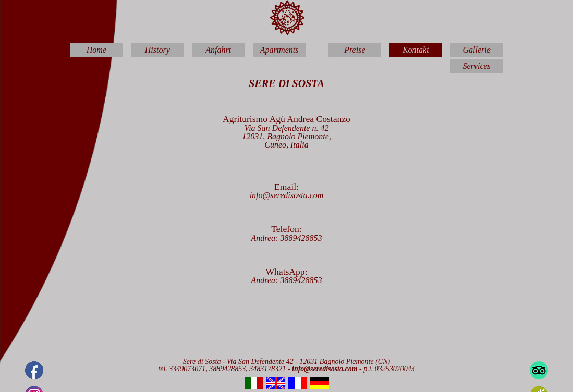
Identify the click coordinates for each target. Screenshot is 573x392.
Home (96, 50)
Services (477, 66)
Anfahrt (218, 50)
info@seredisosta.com (287, 195)
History (157, 50)
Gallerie (476, 50)
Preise (355, 50)
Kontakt (416, 50)
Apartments (279, 50)
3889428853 (301, 238)
